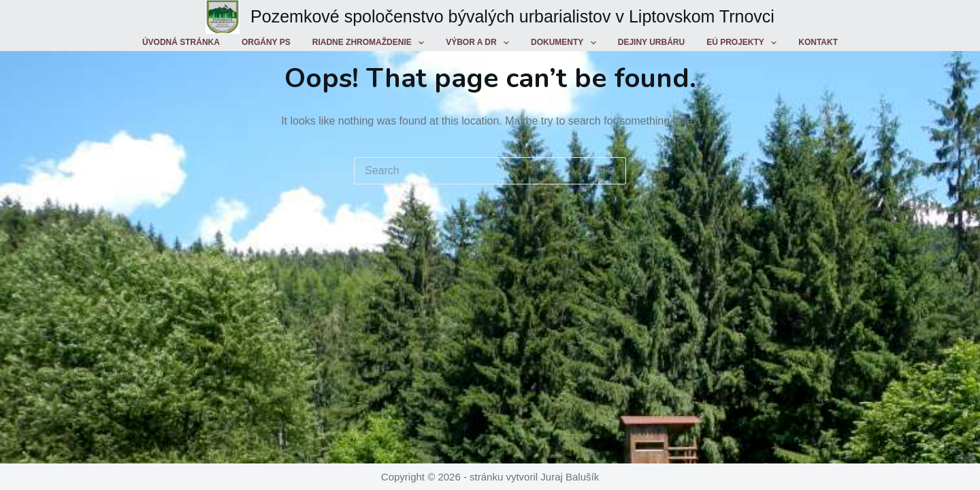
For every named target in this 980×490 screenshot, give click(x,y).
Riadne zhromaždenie (371, 43)
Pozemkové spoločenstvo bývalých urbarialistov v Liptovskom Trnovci (512, 16)
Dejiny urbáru (651, 42)
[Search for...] (476, 171)
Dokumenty (566, 43)
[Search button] (612, 171)
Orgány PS (266, 42)
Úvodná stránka (181, 42)
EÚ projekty (744, 43)
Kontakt (818, 42)
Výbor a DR (480, 43)
